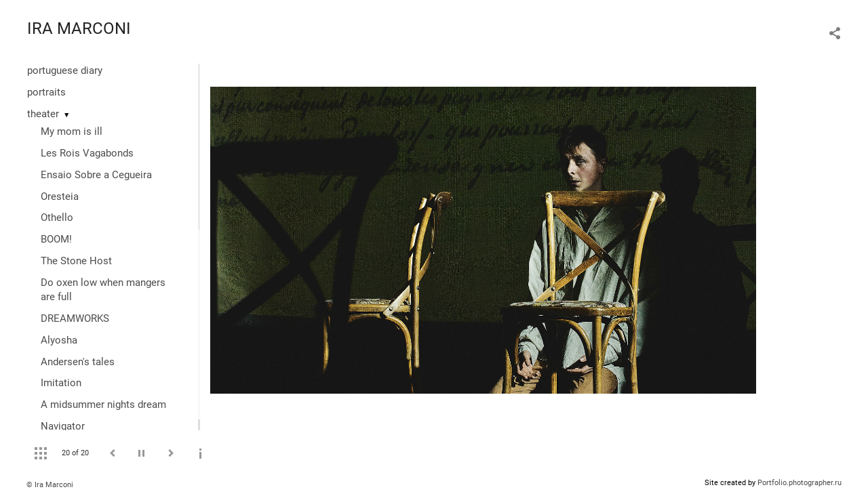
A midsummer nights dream (103, 404)
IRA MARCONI (79, 28)
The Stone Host (76, 261)
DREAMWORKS (75, 318)
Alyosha (59, 340)
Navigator (63, 426)
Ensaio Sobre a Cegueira (96, 175)
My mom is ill (72, 131)
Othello (57, 217)
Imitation (61, 383)
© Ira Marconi (50, 485)
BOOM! (56, 239)
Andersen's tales (78, 362)
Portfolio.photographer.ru (800, 483)
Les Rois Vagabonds (87, 153)
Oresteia (60, 196)
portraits (46, 92)
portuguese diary (65, 70)
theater (43, 114)
